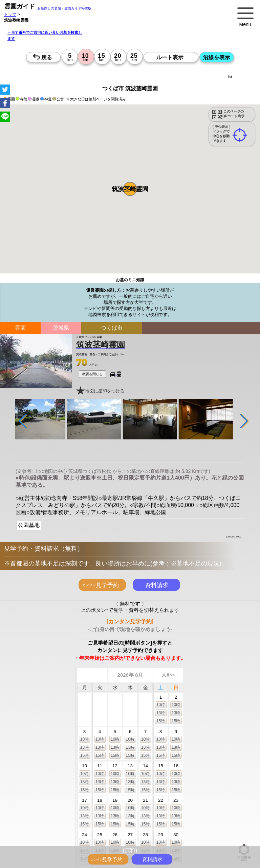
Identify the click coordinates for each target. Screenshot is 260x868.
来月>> (168, 675)
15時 (161, 721)
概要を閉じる (92, 374)
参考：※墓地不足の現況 (186, 563)
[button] (130, 189)
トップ (10, 14)
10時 (161, 705)
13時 (161, 713)
